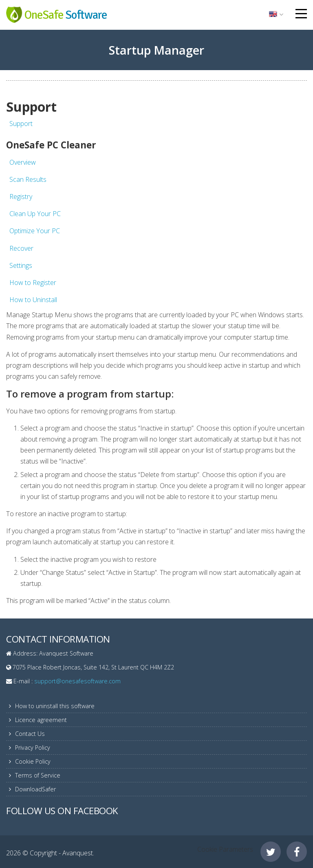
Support (21, 124)
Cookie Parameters (225, 849)
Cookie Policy (33, 761)
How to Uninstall (33, 300)
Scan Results (28, 179)
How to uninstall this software (55, 706)
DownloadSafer (35, 789)
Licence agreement (41, 720)
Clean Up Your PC (35, 214)
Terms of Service (38, 775)
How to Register (33, 283)
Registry (21, 197)
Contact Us (30, 734)
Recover (21, 248)
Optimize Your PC (35, 231)
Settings (21, 265)
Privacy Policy (33, 748)
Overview (23, 162)
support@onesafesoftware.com (77, 681)
